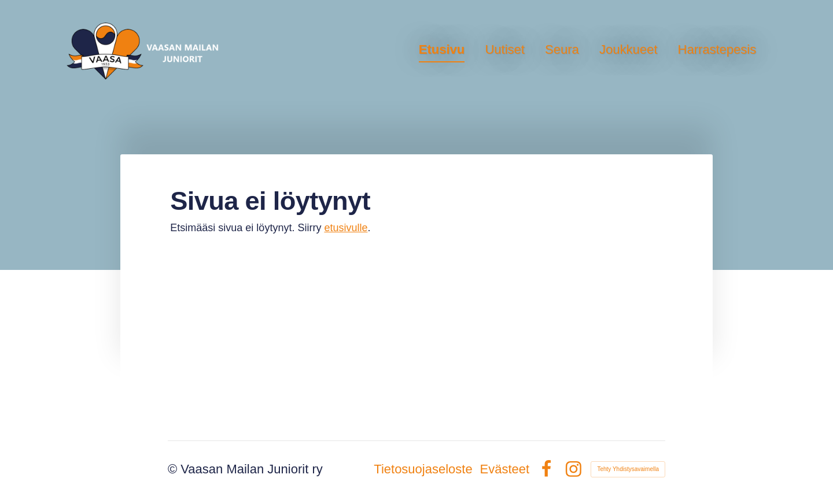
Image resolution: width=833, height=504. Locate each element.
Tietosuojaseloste (423, 469)
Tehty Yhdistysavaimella (628, 469)
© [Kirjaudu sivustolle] (174, 469)
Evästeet (504, 469)
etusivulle (346, 228)
